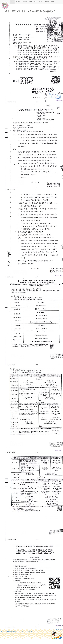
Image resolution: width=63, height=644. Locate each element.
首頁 (12, 2)
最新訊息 (25, 2)
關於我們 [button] (18, 2)
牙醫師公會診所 (33, 2)
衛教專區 (41, 2)
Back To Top (59, 630)
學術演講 (47, 2)
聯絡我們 (53, 2)
